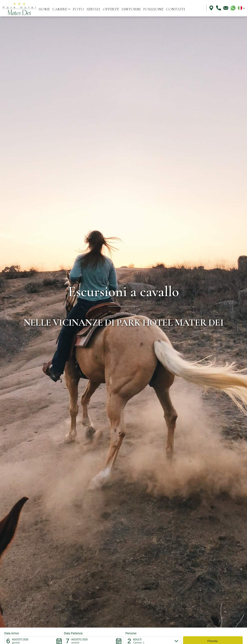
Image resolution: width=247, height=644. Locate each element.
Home (44, 9)
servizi (93, 9)
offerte (111, 9)
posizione (153, 9)
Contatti (175, 9)
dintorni (131, 9)
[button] (61, 9)
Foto (78, 9)
